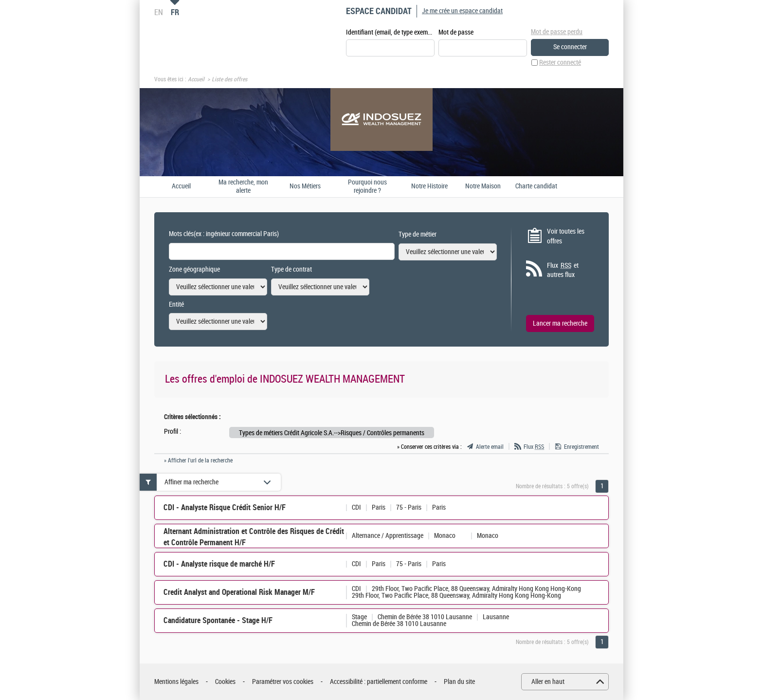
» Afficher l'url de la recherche (198, 461)
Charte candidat (536, 186)
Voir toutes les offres (566, 236)
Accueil (196, 79)
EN (159, 12)
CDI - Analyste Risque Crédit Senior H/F (225, 507)
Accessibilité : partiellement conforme (379, 682)
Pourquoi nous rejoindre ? (367, 187)
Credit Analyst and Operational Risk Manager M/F (239, 592)
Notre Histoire (429, 186)
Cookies (225, 682)
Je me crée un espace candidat (462, 11)
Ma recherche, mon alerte (243, 187)
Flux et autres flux (563, 270)
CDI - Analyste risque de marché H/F (219, 564)
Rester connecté (560, 63)
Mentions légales (176, 682)
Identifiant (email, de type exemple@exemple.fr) (390, 32)
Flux (534, 447)
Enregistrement (581, 447)
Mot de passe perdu (557, 32)
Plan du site (459, 682)
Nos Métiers (305, 186)
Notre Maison (483, 186)
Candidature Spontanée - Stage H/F (218, 620)
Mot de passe (456, 32)
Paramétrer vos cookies (283, 682)
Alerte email (490, 447)
